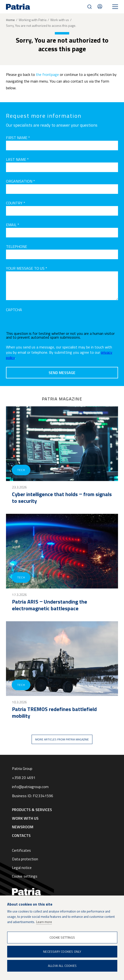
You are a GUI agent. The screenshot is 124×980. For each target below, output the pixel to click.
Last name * (17, 159)
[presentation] (42, 322)
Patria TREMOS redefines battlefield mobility (54, 712)
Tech (21, 470)
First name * (18, 138)
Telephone (17, 246)
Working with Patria (33, 20)
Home (10, 20)
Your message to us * (27, 268)
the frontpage (47, 74)
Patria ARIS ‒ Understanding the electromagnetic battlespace (50, 605)
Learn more (44, 922)
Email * (13, 225)
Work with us (60, 20)
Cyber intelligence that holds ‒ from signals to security (62, 498)
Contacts (100, 6)
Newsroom (23, 827)
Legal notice (22, 868)
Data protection (25, 859)
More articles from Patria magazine (62, 739)
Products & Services (32, 810)
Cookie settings (25, 876)
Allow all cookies (62, 966)
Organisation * (20, 181)
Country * (16, 203)
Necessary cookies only (62, 952)
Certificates (21, 850)
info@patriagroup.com (30, 787)
